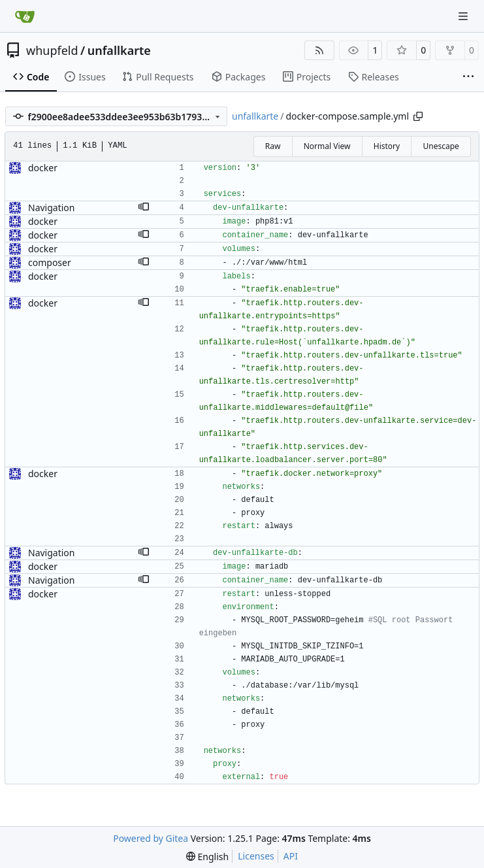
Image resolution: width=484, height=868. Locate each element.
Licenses (256, 856)
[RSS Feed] (319, 50)
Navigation (51, 208)
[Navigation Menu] (464, 16)
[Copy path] (418, 116)
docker (43, 168)
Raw (273, 146)
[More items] (468, 77)
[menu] (207, 857)
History (387, 146)
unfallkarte (119, 50)
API (291, 856)
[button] (144, 208)
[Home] (25, 16)
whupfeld (52, 50)
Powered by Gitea (151, 838)
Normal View (327, 146)
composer (50, 262)
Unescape (441, 146)
